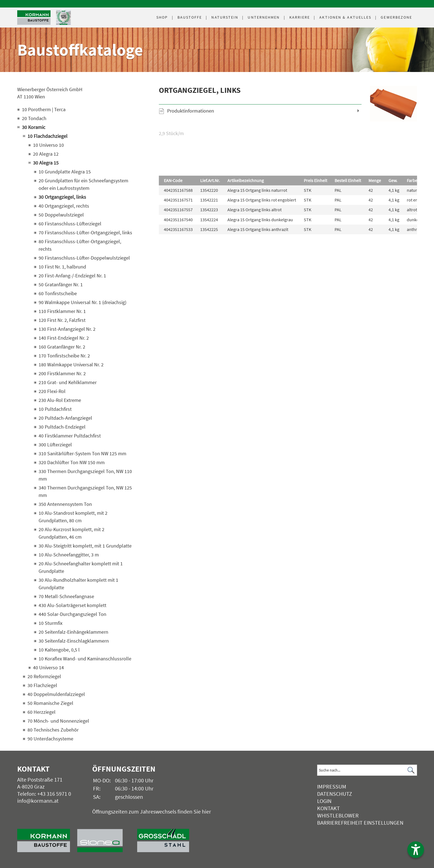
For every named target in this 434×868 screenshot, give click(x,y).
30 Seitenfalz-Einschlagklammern (74, 641)
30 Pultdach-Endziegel (62, 427)
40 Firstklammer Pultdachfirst (70, 436)
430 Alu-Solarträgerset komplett (72, 605)
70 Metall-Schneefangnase (66, 596)
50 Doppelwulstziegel (61, 215)
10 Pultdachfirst (55, 409)
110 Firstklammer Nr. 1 (62, 311)
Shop (162, 17)
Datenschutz (335, 794)
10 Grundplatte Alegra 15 (65, 172)
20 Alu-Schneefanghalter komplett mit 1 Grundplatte (81, 567)
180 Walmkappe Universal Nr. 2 (71, 365)
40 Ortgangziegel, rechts (64, 206)
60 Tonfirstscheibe (58, 293)
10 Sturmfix (51, 623)
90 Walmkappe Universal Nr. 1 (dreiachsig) (82, 302)
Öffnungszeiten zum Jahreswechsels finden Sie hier (152, 811)
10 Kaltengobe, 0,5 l (59, 650)
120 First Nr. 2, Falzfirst (62, 320)
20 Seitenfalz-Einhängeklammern (73, 632)
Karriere (300, 17)
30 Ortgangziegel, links (62, 197)
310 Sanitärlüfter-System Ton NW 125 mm (82, 453)
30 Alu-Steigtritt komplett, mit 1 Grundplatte (85, 546)
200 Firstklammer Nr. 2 (62, 373)
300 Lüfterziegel (55, 445)
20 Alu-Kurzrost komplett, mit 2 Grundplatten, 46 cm (72, 533)
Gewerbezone (396, 17)
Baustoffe (190, 17)
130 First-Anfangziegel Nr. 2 (67, 329)
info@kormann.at (38, 801)
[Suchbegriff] (367, 770)
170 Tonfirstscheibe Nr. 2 (64, 356)
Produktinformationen (191, 111)
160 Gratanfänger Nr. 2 (62, 347)
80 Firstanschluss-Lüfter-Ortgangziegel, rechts (80, 245)
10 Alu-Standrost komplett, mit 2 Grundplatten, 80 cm (73, 517)
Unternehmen (264, 17)
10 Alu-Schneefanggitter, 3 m (69, 555)
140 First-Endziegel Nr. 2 (64, 338)
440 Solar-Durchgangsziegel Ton (72, 614)
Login (324, 801)
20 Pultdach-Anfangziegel (65, 418)
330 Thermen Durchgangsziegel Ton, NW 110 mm (85, 475)
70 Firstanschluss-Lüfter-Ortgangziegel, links (85, 232)
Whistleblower (338, 815)
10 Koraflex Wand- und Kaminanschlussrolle (85, 659)
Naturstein (225, 17)
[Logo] (34, 18)
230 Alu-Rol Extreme (60, 400)
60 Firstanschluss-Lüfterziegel (70, 224)
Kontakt (328, 808)
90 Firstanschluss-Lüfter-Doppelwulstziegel (84, 258)
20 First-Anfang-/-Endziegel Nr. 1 (72, 276)
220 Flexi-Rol (52, 391)
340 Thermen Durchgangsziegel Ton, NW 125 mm (85, 491)
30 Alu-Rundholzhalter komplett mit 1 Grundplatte (78, 584)
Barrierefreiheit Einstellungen (360, 823)
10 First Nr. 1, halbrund (62, 267)
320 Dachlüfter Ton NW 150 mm (72, 462)
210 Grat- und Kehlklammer (68, 382)
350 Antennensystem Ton (65, 504)
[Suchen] (411, 770)
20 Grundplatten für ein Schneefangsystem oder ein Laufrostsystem (83, 184)
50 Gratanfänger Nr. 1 (61, 284)
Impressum (332, 786)
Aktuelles (345, 17)
